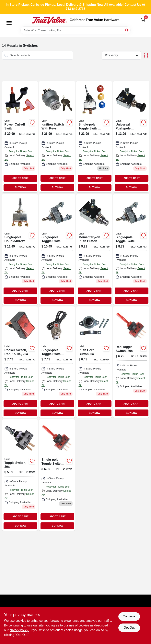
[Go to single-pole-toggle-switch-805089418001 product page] (94, 136)
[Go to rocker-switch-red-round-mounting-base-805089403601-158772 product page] (20, 362)
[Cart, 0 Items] (143, 20)
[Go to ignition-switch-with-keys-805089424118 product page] (57, 136)
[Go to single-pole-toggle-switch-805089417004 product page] (131, 249)
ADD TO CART (20, 178)
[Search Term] (75, 30)
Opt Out (129, 628)
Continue (129, 616)
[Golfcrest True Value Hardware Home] (49, 20)
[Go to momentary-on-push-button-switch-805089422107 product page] (94, 249)
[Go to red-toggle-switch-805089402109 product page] (131, 362)
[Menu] (9, 23)
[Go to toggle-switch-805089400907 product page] (20, 475)
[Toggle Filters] (146, 55)
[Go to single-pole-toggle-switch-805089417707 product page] (57, 249)
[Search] (127, 30)
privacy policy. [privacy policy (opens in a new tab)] (19, 630)
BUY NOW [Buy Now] (20, 187)
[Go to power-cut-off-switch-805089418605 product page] (20, 136)
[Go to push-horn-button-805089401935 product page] (94, 362)
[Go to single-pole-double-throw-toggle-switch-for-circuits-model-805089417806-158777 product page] (20, 249)
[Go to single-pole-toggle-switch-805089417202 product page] (57, 362)
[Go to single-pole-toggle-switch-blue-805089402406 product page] (57, 475)
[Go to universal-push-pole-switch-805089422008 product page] (131, 136)
